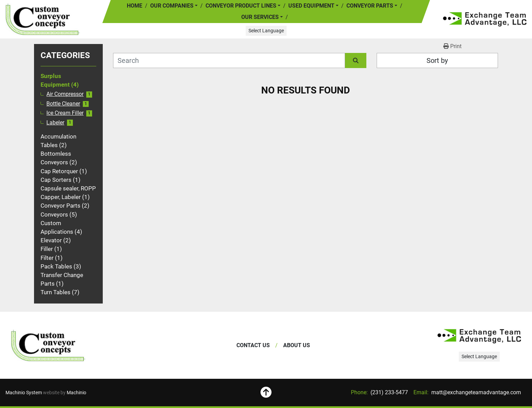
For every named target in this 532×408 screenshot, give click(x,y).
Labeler (55, 123)
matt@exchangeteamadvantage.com (475, 392)
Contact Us (253, 345)
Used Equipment (311, 6)
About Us (297, 345)
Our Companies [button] (172, 6)
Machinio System (24, 393)
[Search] (229, 60)
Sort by (437, 60)
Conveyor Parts (370, 6)
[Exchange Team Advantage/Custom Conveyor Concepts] (48, 345)
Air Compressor (65, 94)
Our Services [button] (260, 17)
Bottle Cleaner (63, 104)
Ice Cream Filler (65, 113)
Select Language (266, 31)
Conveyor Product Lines (241, 6)
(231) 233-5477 (389, 392)
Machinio (76, 393)
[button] (243, 6)
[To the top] (266, 393)
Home (135, 6)
